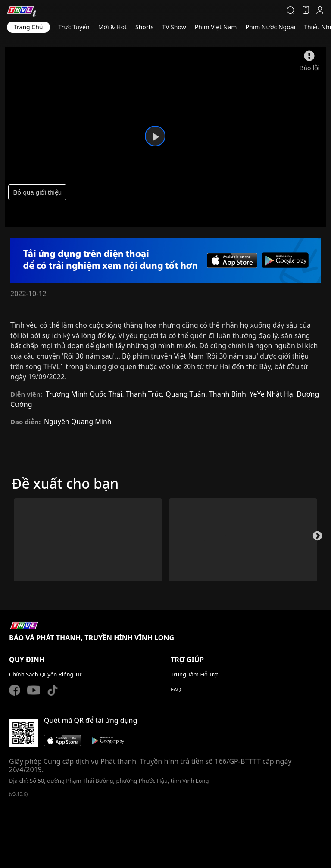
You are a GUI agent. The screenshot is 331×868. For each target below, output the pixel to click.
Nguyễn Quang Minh (78, 422)
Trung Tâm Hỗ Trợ (194, 674)
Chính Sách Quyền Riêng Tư (45, 674)
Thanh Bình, (229, 394)
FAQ (176, 689)
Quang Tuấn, (187, 394)
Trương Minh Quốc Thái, (86, 394)
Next (316, 539)
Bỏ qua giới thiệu (37, 192)
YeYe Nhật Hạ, (273, 394)
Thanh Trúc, (146, 394)
